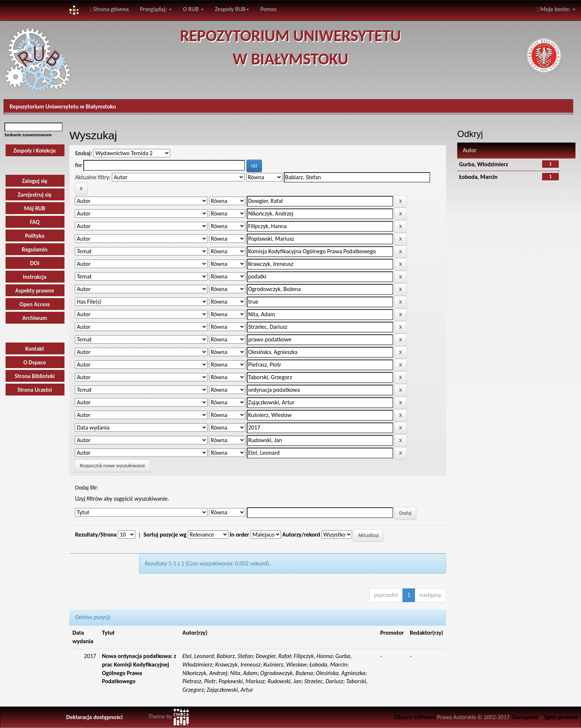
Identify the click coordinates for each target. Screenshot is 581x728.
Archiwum (35, 318)
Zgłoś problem (561, 717)
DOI (35, 263)
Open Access (35, 304)
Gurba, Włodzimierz (484, 164)
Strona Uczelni (35, 390)
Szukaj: (83, 153)
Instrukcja (35, 277)
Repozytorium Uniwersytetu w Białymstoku (63, 106)
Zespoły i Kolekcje (35, 151)
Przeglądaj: (156, 9)
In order (240, 535)
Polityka (34, 236)
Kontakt (35, 349)
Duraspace (525, 717)
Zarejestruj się (35, 195)
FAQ (34, 222)
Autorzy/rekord (301, 535)
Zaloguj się (35, 181)
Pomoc (268, 9)
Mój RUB (35, 208)
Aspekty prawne (35, 290)
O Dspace (35, 362)
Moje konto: (556, 9)
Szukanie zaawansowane (28, 135)
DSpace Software (415, 717)
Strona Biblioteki (35, 376)
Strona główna (109, 9)
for (78, 165)
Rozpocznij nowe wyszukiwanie (112, 466)
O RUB (193, 9)
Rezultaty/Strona (96, 535)
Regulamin (35, 249)
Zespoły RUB (232, 9)
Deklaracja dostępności (94, 717)
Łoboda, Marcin (478, 177)
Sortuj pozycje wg (165, 535)
